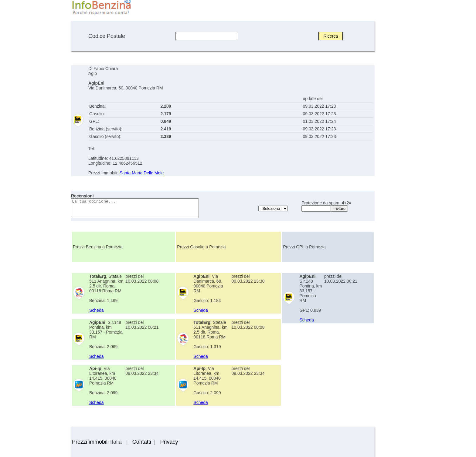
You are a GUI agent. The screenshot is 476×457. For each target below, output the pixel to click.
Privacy (169, 442)
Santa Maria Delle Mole (142, 173)
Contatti (142, 442)
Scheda (96, 310)
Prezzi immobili (90, 442)
